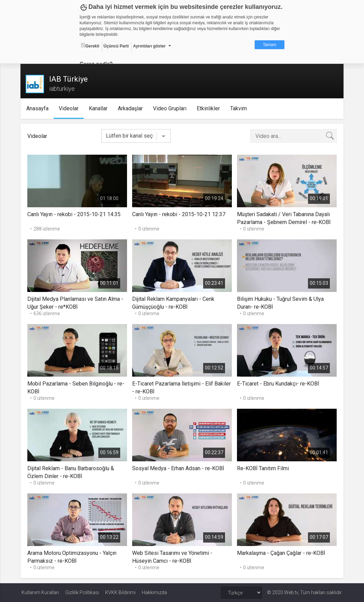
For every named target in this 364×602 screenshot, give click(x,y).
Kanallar (100, 108)
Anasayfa (39, 108)
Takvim (240, 108)
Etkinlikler (210, 108)
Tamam (270, 45)
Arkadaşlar (132, 108)
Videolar (70, 108)
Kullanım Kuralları (40, 592)
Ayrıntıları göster (149, 46)
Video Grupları (171, 108)
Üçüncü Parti (116, 46)
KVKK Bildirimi (120, 592)
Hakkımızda (154, 592)
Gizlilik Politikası (82, 592)
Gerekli (90, 46)
